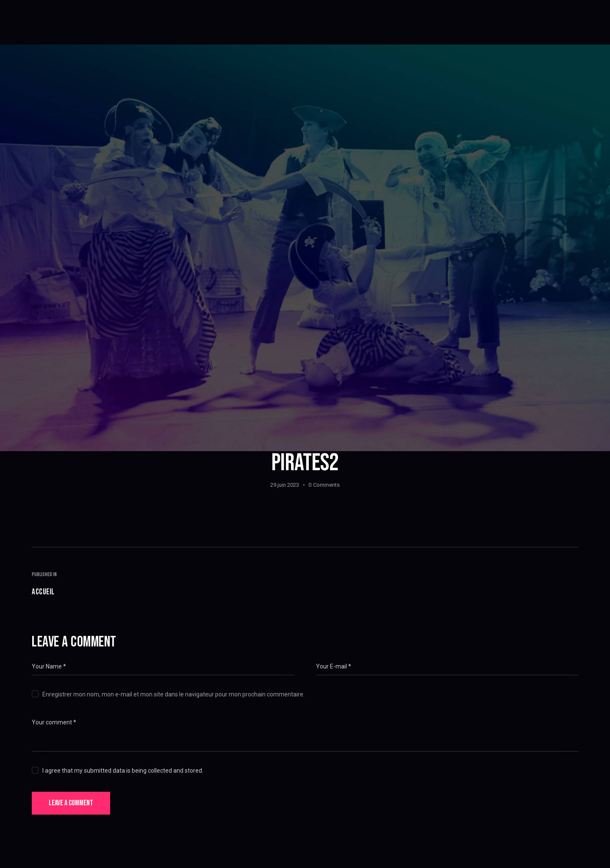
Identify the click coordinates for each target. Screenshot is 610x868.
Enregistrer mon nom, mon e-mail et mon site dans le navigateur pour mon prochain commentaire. (173, 694)
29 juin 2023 (285, 485)
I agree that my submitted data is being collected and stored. (123, 771)
